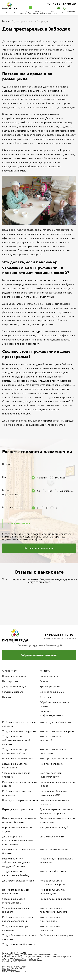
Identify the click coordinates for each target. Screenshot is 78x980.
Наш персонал (10, 681)
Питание (7, 697)
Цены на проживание (52, 692)
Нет (50, 491)
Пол (5, 477)
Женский (42, 478)
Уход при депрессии (52, 764)
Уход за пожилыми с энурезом (19, 731)
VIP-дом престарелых (52, 837)
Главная (6, 21)
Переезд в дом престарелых (18, 809)
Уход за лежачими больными (19, 944)
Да (38, 491)
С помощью (67, 491)
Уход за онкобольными (53, 872)
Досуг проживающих (14, 687)
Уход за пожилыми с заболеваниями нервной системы (16, 740)
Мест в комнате (12, 508)
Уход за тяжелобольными (54, 849)
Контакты (45, 671)
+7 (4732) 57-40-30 (61, 4)
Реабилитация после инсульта (57, 935)
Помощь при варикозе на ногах (20, 800)
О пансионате (10, 671)
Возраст (7, 464)
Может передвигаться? (12, 492)
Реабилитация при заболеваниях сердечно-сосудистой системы (16, 862)
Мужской (60, 478)
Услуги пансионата (13, 692)
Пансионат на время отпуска (18, 758)
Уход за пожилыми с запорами (57, 731)
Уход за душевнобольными (55, 722)
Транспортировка (50, 687)
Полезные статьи (49, 676)
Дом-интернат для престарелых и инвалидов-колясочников (17, 840)
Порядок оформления (15, 676)
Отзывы (44, 681)
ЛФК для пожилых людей (54, 827)
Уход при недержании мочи (56, 758)
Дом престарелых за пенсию (18, 881)
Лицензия (45, 697)
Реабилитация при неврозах (56, 899)
